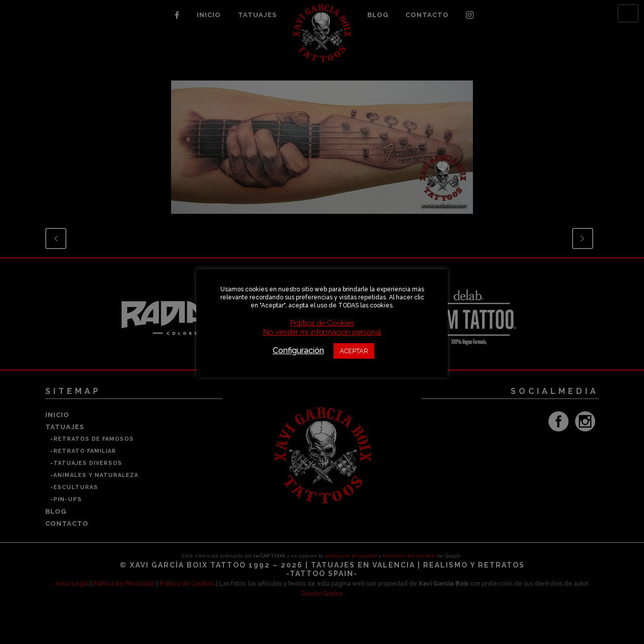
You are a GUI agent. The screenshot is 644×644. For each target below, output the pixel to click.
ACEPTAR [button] (354, 351)
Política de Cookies (322, 323)
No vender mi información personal (322, 332)
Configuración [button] (298, 350)
